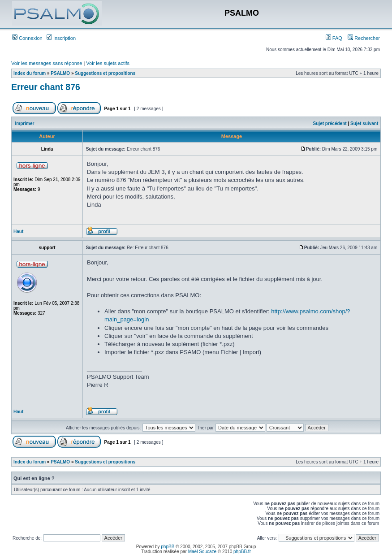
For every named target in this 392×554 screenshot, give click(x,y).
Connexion (27, 38)
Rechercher (364, 38)
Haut (18, 232)
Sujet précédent (330, 123)
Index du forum (30, 73)
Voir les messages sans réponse (47, 63)
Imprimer (25, 123)
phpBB (168, 547)
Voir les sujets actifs (108, 63)
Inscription (61, 38)
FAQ (334, 38)
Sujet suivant (364, 123)
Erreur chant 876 (46, 87)
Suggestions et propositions (105, 73)
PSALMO (60, 73)
